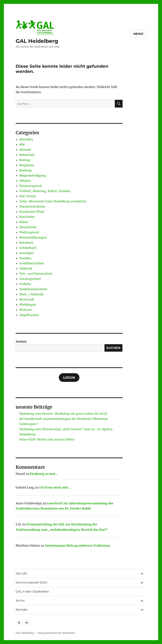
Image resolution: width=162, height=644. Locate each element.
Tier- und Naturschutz (36, 274)
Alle (22, 144)
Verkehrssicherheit (33, 289)
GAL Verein (28, 196)
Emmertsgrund (31, 186)
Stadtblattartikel (32, 263)
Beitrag (25, 160)
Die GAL (21, 573)
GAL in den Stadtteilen (32, 592)
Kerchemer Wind (32, 212)
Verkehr (25, 284)
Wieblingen (28, 305)
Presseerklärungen (33, 237)
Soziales (25, 258)
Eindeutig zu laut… (44, 474)
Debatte (25, 181)
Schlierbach (28, 248)
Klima (24, 222)
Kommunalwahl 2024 (32, 582)
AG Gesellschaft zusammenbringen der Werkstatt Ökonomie (64, 419)
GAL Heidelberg (37, 41)
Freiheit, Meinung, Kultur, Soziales (45, 191)
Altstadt (25, 150)
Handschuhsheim (32, 206)
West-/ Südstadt (32, 294)
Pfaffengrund (29, 232)
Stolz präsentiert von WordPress (56, 633)
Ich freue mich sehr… (55, 487)
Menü (139, 34)
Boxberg (26, 170)
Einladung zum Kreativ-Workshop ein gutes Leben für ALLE (63, 414)
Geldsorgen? (28, 424)
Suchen (21, 341)
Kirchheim (27, 217)
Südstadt (26, 268)
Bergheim (27, 165)
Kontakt (22, 610)
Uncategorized (30, 279)
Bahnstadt (27, 155)
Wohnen (26, 310)
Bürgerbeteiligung (33, 175)
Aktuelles (26, 139)
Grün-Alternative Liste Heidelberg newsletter (53, 201)
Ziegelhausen (29, 315)
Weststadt (27, 299)
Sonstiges (27, 253)
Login (69, 378)
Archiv (20, 601)
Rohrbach (26, 243)
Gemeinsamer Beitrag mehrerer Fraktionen (78, 545)
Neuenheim (28, 227)
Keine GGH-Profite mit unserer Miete (47, 439)
